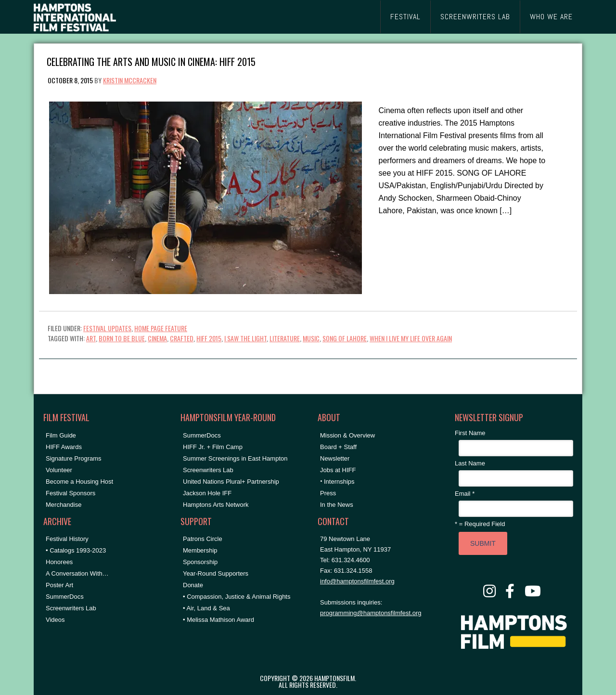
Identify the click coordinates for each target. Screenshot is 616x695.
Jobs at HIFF (338, 470)
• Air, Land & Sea (206, 608)
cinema (157, 338)
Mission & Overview (347, 435)
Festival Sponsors (71, 493)
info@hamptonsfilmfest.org (357, 581)
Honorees (59, 562)
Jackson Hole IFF (207, 493)
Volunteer (59, 470)
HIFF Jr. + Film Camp (213, 447)
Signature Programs (74, 458)
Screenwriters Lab (71, 608)
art (91, 338)
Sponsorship (200, 562)
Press (328, 493)
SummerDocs (65, 597)
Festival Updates (107, 328)
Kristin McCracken (130, 80)
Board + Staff (338, 447)
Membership (200, 550)
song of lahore (345, 338)
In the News (337, 505)
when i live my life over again (411, 338)
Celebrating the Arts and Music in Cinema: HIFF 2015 (151, 61)
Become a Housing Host (79, 482)
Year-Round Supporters (216, 573)
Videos (55, 620)
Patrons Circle (203, 539)
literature (285, 338)
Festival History (67, 539)
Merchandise (64, 505)
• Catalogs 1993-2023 (76, 550)
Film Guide (61, 435)
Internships (339, 482)
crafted (182, 338)
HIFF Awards (64, 447)
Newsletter (335, 458)
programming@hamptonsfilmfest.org (371, 613)
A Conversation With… (77, 573)
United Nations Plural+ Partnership (231, 482)
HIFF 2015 (209, 338)
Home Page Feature (161, 328)
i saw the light (245, 338)
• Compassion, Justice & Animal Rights (237, 597)
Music (311, 338)
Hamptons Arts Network (216, 505)
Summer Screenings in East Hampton (235, 458)
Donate (193, 585)
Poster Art (59, 585)
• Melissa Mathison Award (218, 620)
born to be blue (122, 338)
